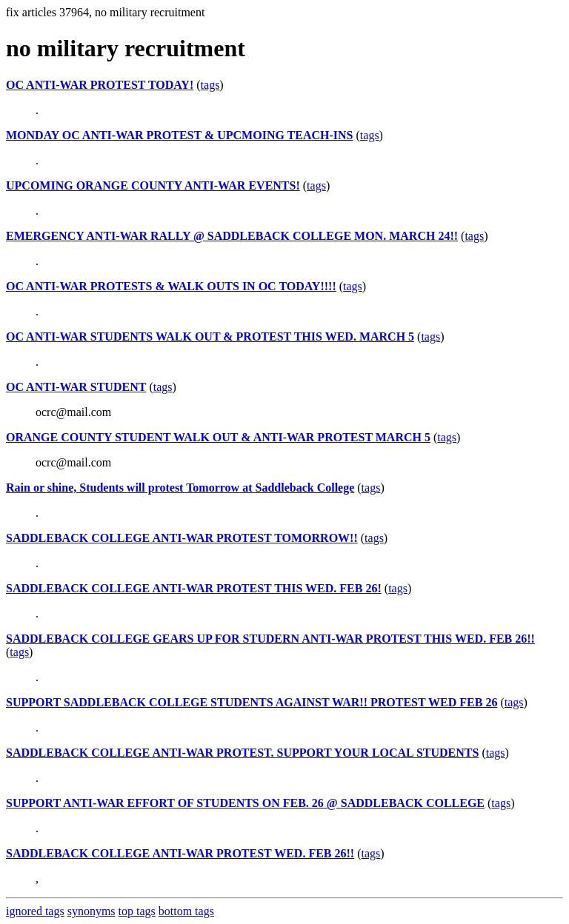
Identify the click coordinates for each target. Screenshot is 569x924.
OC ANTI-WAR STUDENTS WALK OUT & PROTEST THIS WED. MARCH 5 (210, 337)
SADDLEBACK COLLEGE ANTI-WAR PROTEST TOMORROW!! (182, 538)
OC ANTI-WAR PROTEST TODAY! (100, 85)
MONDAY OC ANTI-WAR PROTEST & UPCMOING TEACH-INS (180, 135)
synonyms (91, 911)
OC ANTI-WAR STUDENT (76, 387)
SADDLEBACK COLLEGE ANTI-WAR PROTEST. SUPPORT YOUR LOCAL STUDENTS (242, 753)
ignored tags (35, 911)
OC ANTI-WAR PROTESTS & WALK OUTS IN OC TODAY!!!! (171, 286)
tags (210, 85)
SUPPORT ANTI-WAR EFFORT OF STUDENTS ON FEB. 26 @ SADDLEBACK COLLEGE (245, 803)
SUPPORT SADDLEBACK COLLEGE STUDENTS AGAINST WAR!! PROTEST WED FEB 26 (252, 702)
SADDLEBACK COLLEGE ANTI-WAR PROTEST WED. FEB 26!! (180, 853)
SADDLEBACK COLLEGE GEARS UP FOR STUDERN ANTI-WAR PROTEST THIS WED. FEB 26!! (270, 639)
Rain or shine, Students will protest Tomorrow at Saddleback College (180, 488)
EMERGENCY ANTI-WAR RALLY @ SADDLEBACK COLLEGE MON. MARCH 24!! (232, 236)
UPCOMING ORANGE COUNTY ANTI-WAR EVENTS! (153, 185)
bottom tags (186, 911)
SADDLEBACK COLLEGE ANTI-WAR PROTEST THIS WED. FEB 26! (194, 588)
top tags (137, 911)
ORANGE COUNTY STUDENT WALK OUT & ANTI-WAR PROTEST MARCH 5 (218, 437)
